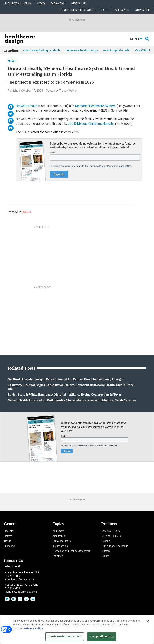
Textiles (105, 562)
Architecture (59, 542)
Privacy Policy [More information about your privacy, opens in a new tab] (33, 628)
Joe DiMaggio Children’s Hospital (91, 129)
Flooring (106, 547)
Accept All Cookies (102, 636)
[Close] (148, 621)
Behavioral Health (62, 547)
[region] (77, 629)
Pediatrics (58, 562)
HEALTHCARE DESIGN (18, 3)
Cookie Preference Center (65, 636)
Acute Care (58, 537)
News (12, 67)
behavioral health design (82, 50)
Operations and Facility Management (72, 557)
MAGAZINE (58, 3)
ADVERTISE (79, 3)
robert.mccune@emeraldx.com (21, 598)
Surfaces (106, 557)
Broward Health (27, 112)
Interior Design (60, 552)
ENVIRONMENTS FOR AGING (78, 10)
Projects (8, 542)
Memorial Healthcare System (95, 112)
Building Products (111, 542)
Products (9, 537)
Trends (8, 547)
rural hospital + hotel (117, 50)
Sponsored (9, 552)
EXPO (41, 3)
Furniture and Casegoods (115, 552)
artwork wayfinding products (42, 50)
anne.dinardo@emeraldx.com (20, 585)
